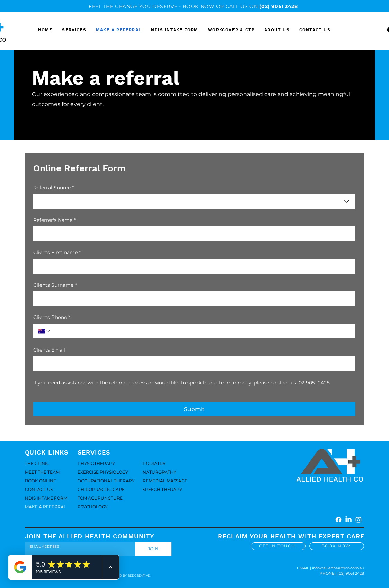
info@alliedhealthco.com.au (338, 568)
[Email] (78, 547)
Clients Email (49, 350)
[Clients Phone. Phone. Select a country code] (44, 331)
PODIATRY (154, 463)
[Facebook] (338, 520)
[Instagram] (359, 520)
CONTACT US (39, 489)
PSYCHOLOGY (93, 507)
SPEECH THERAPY (162, 489)
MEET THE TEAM (42, 472)
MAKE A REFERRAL (46, 507)
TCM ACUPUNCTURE (100, 498)
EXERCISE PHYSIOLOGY (102, 472)
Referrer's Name (54, 220)
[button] (277, 30)
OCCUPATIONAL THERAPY (102, 481)
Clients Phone (52, 318)
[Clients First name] (192, 266)
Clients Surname (55, 285)
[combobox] (194, 201)
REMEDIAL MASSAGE (165, 481)
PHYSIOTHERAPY (96, 463)
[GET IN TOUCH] (278, 546)
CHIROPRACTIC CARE (101, 489)
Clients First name (57, 253)
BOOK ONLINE (41, 481)
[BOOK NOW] (337, 546)
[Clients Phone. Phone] (201, 331)
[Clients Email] (192, 364)
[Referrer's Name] (192, 234)
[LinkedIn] (348, 520)
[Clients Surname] (192, 299)
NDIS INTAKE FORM (46, 498)
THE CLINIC (37, 463)
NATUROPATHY (160, 472)
